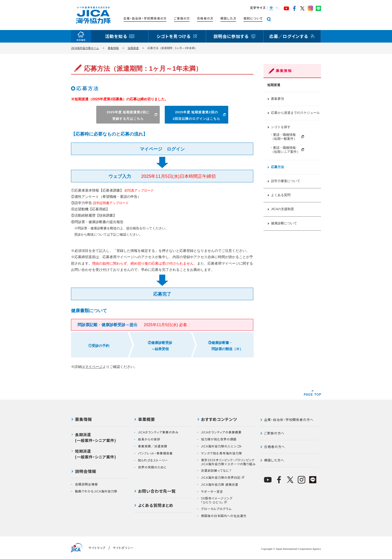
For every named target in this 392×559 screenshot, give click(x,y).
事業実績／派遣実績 (153, 446)
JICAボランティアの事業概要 (221, 432)
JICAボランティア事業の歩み (158, 432)
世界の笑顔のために (152, 467)
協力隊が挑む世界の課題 (219, 439)
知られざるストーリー (153, 460)
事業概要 (146, 420)
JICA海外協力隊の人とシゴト (222, 446)
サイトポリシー (123, 548)
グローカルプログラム (216, 509)
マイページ (94, 367)
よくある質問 (281, 195)
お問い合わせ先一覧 (157, 491)
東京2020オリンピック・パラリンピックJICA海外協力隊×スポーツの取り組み (228, 462)
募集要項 (277, 99)
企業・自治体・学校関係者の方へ (289, 420)
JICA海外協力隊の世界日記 (221, 477)
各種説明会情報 (86, 484)
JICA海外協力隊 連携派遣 (220, 484)
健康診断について (284, 223)
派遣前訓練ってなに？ (216, 470)
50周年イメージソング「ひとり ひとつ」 (217, 500)
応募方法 (277, 167)
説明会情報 (86, 472)
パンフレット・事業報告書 (155, 453)
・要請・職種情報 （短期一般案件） (285, 137)
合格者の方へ (274, 447)
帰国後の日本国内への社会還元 (224, 516)
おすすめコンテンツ (219, 420)
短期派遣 (133, 48)
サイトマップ (97, 548)
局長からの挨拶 (149, 439)
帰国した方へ (274, 460)
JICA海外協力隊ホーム (85, 48)
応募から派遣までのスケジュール (295, 113)
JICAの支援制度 (282, 209)
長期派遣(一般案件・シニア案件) (96, 437)
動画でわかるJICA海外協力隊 (96, 491)
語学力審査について (286, 181)
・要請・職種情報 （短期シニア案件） (285, 150)
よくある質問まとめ (156, 506)
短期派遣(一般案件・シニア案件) (96, 454)
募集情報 (113, 48)
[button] (271, 8)
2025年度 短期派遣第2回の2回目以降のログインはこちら (196, 115)
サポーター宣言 (212, 491)
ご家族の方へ (274, 433)
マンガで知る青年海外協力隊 (221, 453)
